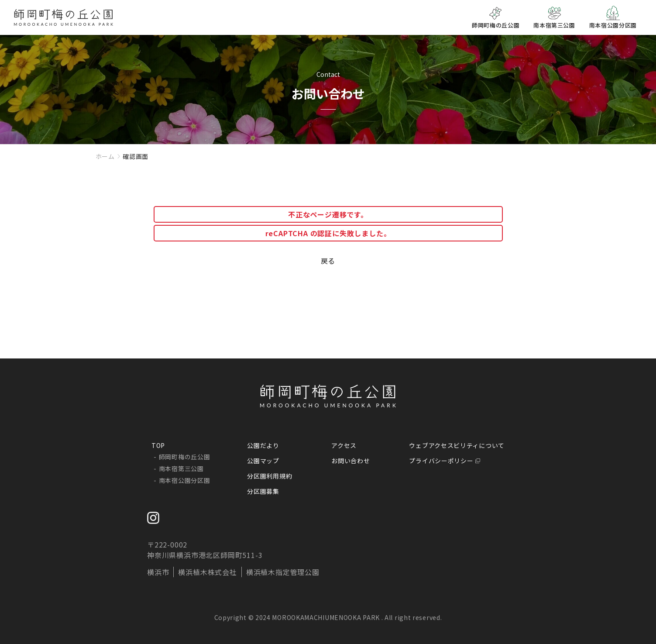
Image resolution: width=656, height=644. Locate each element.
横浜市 (158, 572)
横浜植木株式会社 (207, 572)
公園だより (263, 445)
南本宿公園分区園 (185, 480)
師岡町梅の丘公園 (185, 457)
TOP (158, 445)
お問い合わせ (350, 461)
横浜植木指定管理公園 (283, 572)
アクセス (344, 445)
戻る (328, 261)
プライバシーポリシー (441, 461)
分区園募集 (263, 491)
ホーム (105, 156)
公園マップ (263, 461)
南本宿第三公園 (181, 468)
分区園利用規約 (270, 476)
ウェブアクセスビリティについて (457, 445)
